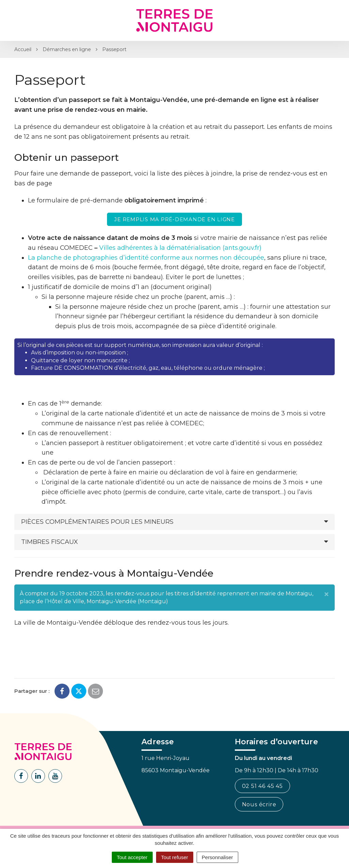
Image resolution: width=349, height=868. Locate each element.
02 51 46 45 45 (262, 786)
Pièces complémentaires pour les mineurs (97, 522)
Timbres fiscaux (50, 542)
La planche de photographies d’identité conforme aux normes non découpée (146, 258)
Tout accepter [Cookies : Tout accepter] (132, 857)
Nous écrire (259, 804)
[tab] (174, 522)
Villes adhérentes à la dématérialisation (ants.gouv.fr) (180, 248)
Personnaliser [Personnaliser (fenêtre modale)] (217, 857)
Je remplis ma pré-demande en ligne (174, 219)
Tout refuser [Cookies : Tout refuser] (175, 857)
